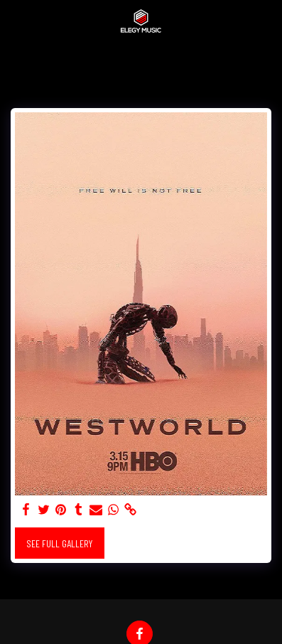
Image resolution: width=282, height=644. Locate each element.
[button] (16, 21)
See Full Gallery (59, 543)
